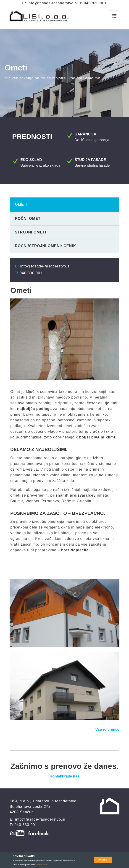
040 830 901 (95, 3)
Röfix (66, 503)
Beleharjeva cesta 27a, (31, 808)
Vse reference (107, 731)
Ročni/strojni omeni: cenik (45, 247)
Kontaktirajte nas (65, 778)
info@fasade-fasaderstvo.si (53, 3)
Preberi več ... (43, 864)
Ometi (21, 206)
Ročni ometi (28, 220)
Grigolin (84, 503)
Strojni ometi (30, 234)
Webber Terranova (42, 503)
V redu (103, 860)
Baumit (17, 503)
